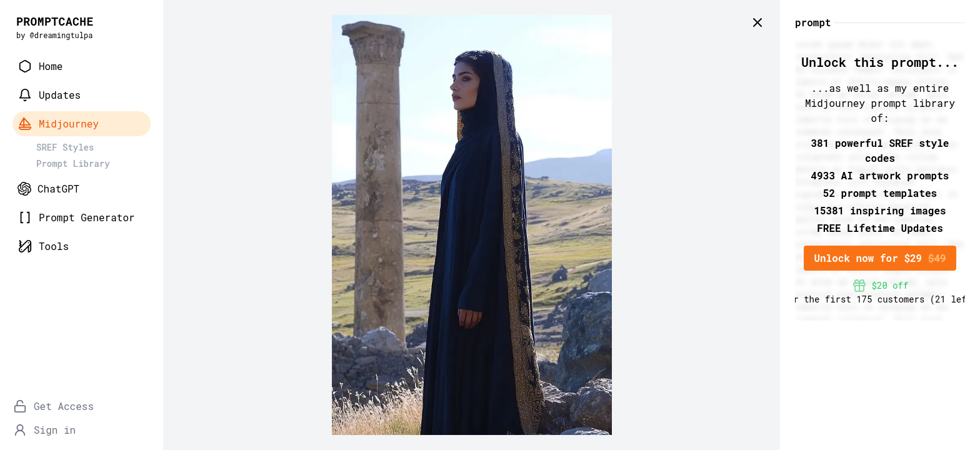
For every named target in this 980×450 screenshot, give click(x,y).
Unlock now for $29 (880, 258)
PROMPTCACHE (55, 21)
